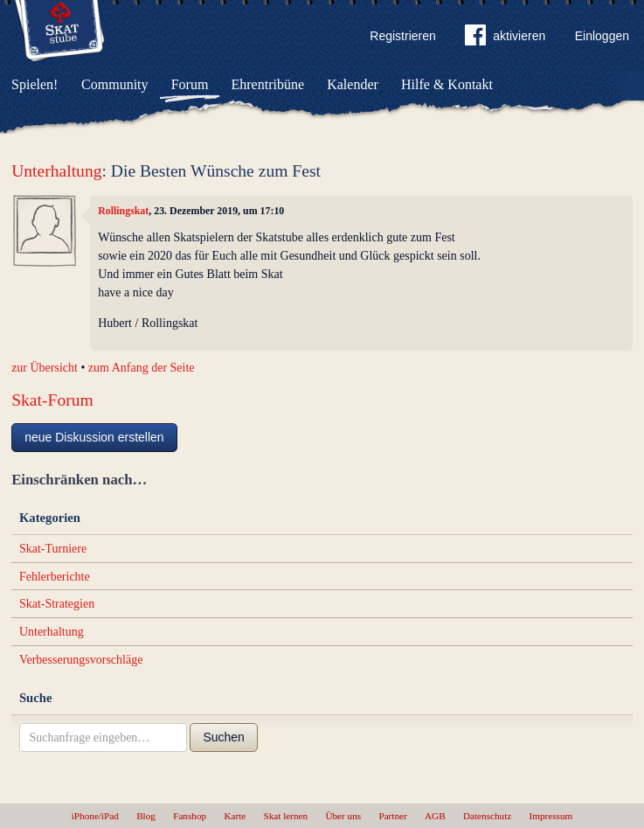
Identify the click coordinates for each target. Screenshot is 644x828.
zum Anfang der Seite (142, 368)
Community (114, 84)
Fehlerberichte (55, 577)
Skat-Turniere (53, 549)
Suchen (223, 737)
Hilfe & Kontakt (447, 84)
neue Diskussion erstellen (94, 437)
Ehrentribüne (268, 84)
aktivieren (505, 38)
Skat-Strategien (57, 604)
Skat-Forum (52, 400)
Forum (190, 84)
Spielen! (35, 84)
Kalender (353, 84)
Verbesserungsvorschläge (81, 660)
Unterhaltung (56, 171)
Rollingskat (123, 211)
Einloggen (602, 36)
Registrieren (402, 36)
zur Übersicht (45, 368)
